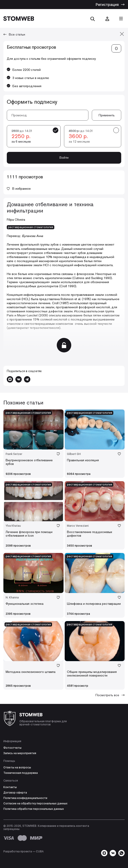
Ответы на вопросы (17, 768)
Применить (107, 115)
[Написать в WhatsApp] (121, 853)
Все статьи (14, 34)
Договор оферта (15, 793)
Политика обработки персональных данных (34, 809)
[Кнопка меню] (121, 18)
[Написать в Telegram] (27, 379)
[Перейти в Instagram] (10, 379)
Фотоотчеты (12, 748)
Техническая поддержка (21, 773)
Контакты (10, 787)
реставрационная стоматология (31, 227)
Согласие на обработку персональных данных (35, 803)
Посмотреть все (110, 695)
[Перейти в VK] (19, 379)
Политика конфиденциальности (25, 798)
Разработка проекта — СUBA (24, 851)
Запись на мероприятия (20, 753)
